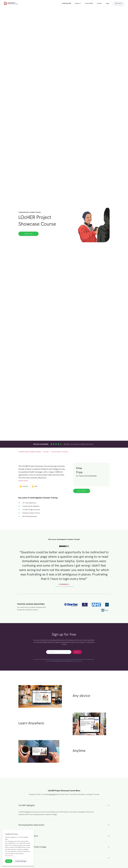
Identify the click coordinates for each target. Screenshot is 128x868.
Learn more (23, 481)
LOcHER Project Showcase (60, 452)
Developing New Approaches (31, 825)
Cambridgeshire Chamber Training (30, 452)
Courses (46, 452)
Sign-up (77, 652)
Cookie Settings (21, 861)
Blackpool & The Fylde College (32, 847)
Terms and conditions (56, 661)
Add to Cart (28, 234)
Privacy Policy (67, 661)
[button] (66, 3)
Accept (9, 861)
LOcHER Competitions (28, 836)
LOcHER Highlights (27, 805)
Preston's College (26, 858)
